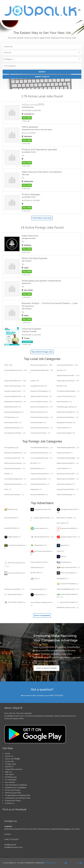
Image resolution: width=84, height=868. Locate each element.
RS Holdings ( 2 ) (64, 562)
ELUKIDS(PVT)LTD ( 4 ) (12, 528)
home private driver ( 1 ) (38, 589)
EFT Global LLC (50, 863)
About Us (9, 756)
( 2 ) (68, 417)
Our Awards (10, 782)
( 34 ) (8, 365)
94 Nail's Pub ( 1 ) (36, 573)
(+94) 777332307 (12, 839)
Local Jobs (9, 761)
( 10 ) (15, 381)
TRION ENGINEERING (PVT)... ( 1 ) (68, 589)
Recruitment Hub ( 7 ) (11, 518)
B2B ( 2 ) (61, 556)
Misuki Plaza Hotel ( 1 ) (14, 594)
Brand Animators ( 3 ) (39, 528)
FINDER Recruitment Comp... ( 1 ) (68, 608)
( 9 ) (35, 381)
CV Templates (11, 780)
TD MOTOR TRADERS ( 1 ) (67, 584)
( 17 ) (62, 370)
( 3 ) (39, 412)
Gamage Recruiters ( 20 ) (41, 509)
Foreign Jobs (10, 764)
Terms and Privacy (13, 790)
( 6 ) (15, 396)
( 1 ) (35, 463)
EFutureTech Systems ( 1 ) (67, 602)
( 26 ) (41, 365)
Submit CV (9, 767)
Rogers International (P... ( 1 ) (68, 567)
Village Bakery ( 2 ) (39, 545)
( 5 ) (15, 402)
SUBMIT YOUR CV (42, 77)
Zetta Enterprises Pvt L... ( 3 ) (42, 537)
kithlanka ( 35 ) (11, 509)
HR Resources (11, 777)
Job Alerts (9, 774)
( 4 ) (42, 407)
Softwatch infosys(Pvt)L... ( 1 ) (14, 589)
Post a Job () (12, 759)
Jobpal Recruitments (14, 769)
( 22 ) (67, 365)
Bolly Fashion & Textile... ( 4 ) (66, 518)
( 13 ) (68, 376)
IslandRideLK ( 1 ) (63, 579)
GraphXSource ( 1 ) (39, 595)
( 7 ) (15, 391)
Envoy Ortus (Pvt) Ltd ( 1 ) (15, 573)
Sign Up (8, 772)
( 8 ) (15, 386)
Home (8, 754)
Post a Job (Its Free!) (46, 668)
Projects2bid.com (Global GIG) (18, 795)
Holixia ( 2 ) (60, 551)
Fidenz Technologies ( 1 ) (67, 573)
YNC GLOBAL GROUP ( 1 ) (15, 602)
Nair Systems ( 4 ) (63, 523)
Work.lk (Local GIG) (13, 793)
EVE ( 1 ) (35, 579)
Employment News (13, 801)
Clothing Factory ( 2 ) (37, 567)
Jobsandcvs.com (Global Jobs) (18, 798)
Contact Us (10, 803)
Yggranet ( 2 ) (63, 545)
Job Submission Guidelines (16, 785)
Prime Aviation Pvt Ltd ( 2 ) (39, 562)
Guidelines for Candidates (16, 788)
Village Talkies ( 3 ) (12, 537)
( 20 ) (16, 370)
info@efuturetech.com (13, 847)
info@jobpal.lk (10, 845)
